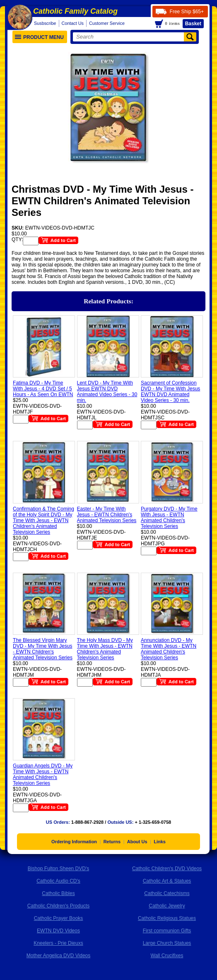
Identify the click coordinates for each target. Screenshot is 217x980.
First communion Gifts (167, 931)
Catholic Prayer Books (59, 918)
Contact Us (73, 23)
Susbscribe (45, 23)
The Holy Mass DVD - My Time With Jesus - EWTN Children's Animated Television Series (105, 649)
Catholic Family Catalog (75, 11)
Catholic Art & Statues (167, 881)
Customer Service (107, 23)
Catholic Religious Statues (167, 918)
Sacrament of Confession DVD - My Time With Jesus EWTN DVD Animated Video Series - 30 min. (170, 392)
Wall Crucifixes (167, 956)
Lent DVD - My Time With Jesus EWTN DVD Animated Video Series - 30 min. (107, 392)
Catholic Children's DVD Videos (167, 869)
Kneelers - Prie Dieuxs (58, 943)
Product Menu (39, 37)
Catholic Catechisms (167, 893)
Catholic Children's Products (58, 906)
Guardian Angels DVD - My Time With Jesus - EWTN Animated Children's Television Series (43, 774)
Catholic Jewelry (167, 906)
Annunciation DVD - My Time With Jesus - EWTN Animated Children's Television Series (169, 649)
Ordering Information (74, 842)
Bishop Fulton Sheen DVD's (58, 869)
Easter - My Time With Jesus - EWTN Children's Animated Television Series (107, 515)
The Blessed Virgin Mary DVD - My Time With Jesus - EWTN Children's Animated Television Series (43, 649)
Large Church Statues (167, 943)
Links (160, 842)
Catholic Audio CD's (58, 881)
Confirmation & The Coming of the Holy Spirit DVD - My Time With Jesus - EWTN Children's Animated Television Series (43, 520)
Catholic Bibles (58, 893)
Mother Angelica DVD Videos (59, 956)
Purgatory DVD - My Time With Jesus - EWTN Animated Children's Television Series (169, 518)
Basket (193, 24)
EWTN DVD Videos (58, 931)
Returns (112, 842)
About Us (137, 842)
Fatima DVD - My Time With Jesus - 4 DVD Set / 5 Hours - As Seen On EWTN (43, 389)
